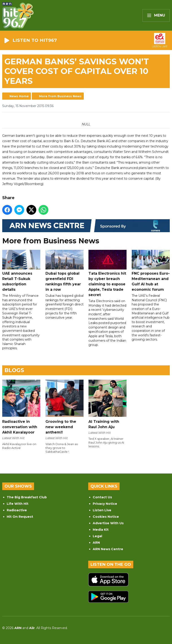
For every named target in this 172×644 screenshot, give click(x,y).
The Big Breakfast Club (27, 497)
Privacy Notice (105, 504)
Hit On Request (20, 517)
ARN (96, 543)
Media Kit (101, 530)
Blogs (14, 370)
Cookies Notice (106, 517)
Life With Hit (18, 504)
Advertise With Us (108, 523)
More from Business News (60, 96)
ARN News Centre (108, 549)
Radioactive (17, 510)
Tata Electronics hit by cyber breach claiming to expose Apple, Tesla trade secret (107, 273)
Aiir (32, 628)
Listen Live (102, 510)
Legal (97, 536)
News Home (19, 96)
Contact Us (102, 497)
